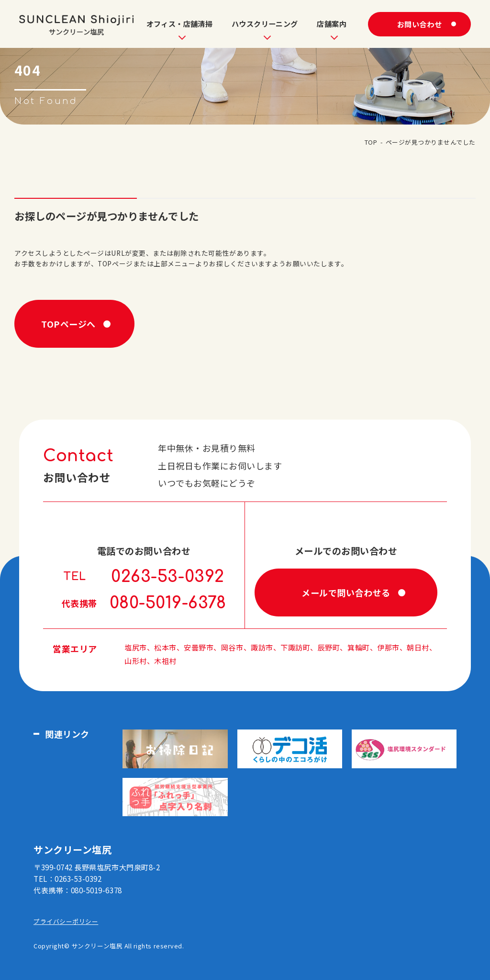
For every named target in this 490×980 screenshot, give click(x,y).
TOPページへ (68, 324)
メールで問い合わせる (346, 593)
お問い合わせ (419, 24)
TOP (371, 142)
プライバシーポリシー (66, 921)
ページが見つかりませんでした (431, 142)
